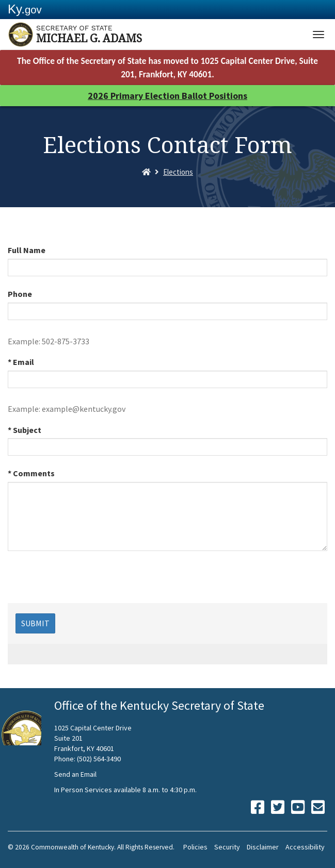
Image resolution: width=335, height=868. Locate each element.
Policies (195, 847)
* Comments (31, 473)
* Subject (25, 430)
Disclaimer (263, 847)
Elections (178, 172)
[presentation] (86, 583)
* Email (21, 362)
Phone (20, 294)
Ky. (25, 9)
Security (227, 847)
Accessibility (305, 847)
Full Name (27, 250)
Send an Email (75, 774)
